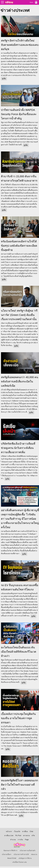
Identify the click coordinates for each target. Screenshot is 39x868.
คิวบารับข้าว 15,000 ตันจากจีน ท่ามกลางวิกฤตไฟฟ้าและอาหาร (19, 178)
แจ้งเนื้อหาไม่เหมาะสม (20, 862)
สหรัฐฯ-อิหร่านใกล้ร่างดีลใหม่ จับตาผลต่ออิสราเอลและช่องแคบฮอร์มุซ (20, 45)
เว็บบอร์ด (17, 831)
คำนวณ (13, 840)
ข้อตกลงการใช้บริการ (10, 851)
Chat (31, 831)
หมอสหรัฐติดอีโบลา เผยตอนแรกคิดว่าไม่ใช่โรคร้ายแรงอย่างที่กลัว (19, 785)
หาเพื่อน (25, 831)
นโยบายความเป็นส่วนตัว (28, 851)
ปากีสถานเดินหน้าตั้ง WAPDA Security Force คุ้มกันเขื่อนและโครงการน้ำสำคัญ (19, 114)
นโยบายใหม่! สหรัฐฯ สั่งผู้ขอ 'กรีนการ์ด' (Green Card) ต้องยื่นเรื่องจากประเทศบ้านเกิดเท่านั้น (19, 315)
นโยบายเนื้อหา (7, 854)
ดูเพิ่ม (4, 79)
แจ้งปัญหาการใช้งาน (25, 858)
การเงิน (20, 840)
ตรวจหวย (26, 836)
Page (27, 840)
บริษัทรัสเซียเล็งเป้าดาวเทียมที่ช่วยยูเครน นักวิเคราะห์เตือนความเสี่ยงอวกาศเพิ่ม (18, 448)
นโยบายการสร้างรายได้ (21, 854)
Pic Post (18, 836)
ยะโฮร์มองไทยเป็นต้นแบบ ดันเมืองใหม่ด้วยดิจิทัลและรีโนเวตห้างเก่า (19, 652)
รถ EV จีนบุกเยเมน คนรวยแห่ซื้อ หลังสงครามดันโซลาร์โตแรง (20, 587)
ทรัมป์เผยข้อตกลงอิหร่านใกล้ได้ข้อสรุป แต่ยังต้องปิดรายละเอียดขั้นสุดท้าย (19, 246)
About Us (34, 854)
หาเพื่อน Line (9, 836)
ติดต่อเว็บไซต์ (12, 858)
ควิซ (33, 836)
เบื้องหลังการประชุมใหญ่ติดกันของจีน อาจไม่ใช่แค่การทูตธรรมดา (18, 718)
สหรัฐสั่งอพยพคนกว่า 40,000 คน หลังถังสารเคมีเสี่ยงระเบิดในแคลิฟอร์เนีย (20, 381)
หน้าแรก (9, 831)
